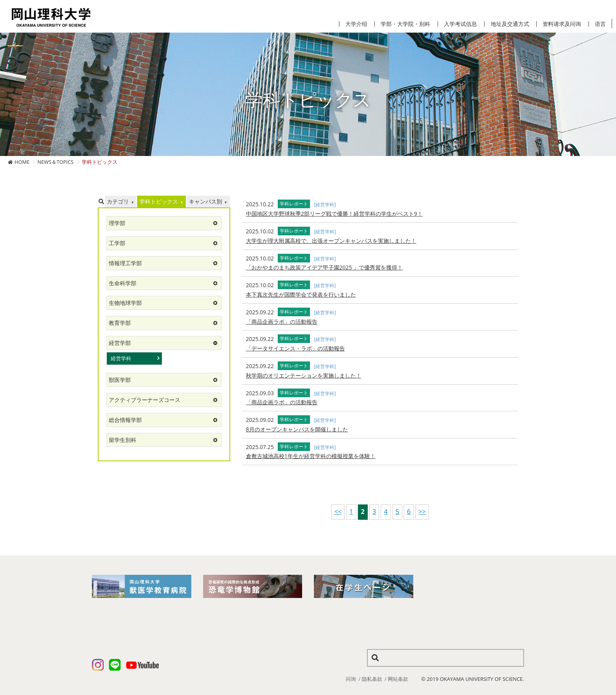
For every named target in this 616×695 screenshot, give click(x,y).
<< (338, 512)
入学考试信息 (460, 24)
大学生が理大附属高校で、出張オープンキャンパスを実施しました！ (331, 241)
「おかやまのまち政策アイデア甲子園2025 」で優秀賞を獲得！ (324, 267)
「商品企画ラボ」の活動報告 (282, 322)
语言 (600, 24)
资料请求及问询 (562, 24)
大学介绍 (356, 24)
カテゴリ (118, 201)
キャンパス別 (205, 201)
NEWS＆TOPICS (55, 162)
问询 (351, 679)
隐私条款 (372, 679)
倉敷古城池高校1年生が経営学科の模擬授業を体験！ (311, 456)
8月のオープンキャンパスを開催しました (297, 429)
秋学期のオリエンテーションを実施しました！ (304, 375)
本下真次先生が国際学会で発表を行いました (301, 294)
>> (422, 512)
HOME (22, 162)
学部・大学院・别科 (405, 24)
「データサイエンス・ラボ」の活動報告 (295, 348)
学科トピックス (159, 201)
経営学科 (121, 359)
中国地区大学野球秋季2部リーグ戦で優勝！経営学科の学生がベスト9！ (334, 214)
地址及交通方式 (510, 24)
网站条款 (398, 679)
